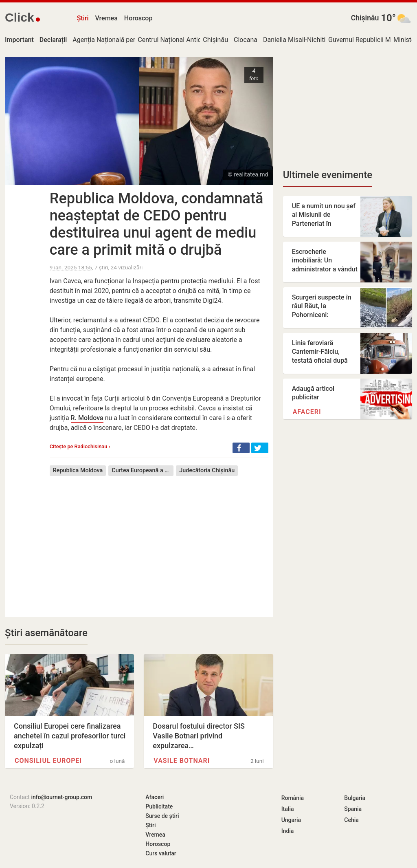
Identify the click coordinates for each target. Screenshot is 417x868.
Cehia (351, 820)
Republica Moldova (78, 470)
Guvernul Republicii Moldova (369, 40)
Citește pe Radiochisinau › (80, 446)
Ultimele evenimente (328, 175)
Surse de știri (162, 816)
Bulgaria (355, 798)
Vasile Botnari (182, 761)
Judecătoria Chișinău (207, 470)
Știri (83, 18)
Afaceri (307, 412)
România (293, 798)
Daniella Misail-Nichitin (296, 40)
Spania (353, 809)
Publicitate (159, 806)
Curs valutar (161, 853)
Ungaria (291, 820)
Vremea (106, 18)
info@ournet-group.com (61, 797)
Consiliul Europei (48, 761)
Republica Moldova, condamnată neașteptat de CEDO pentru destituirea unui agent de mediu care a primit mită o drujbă (157, 224)
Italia (288, 809)
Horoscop (138, 18)
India (288, 831)
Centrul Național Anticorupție (180, 40)
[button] (241, 448)
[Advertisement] (159, 540)
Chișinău (365, 18)
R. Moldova (87, 418)
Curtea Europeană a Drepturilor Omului (143, 470)
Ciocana (246, 40)
